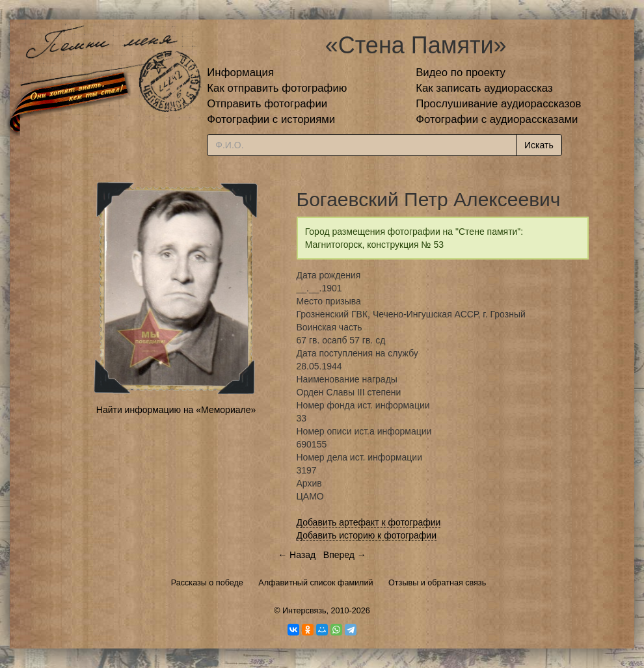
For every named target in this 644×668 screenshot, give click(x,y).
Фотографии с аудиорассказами (497, 119)
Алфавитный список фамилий (315, 583)
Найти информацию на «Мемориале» (176, 410)
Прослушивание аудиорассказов (498, 104)
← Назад (297, 555)
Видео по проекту (461, 73)
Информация (240, 73)
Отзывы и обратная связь (437, 583)
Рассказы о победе (207, 583)
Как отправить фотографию (277, 88)
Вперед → (345, 555)
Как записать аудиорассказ (484, 88)
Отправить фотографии (267, 104)
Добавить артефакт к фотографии (369, 522)
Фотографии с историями (271, 119)
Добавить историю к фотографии (367, 535)
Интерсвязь (304, 611)
